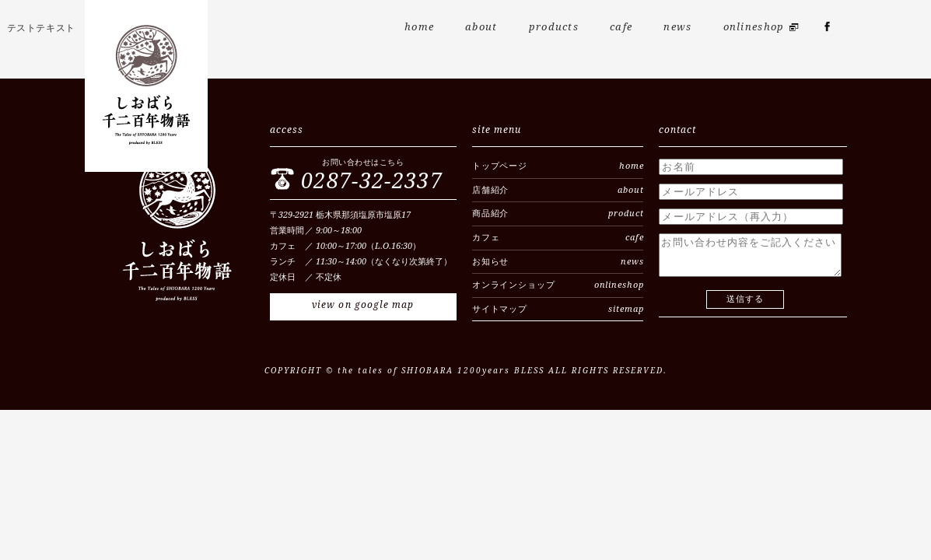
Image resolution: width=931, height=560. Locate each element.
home (419, 27)
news (677, 27)
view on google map (363, 305)
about (481, 27)
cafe (621, 27)
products (554, 27)
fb (828, 31)
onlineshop (754, 27)
